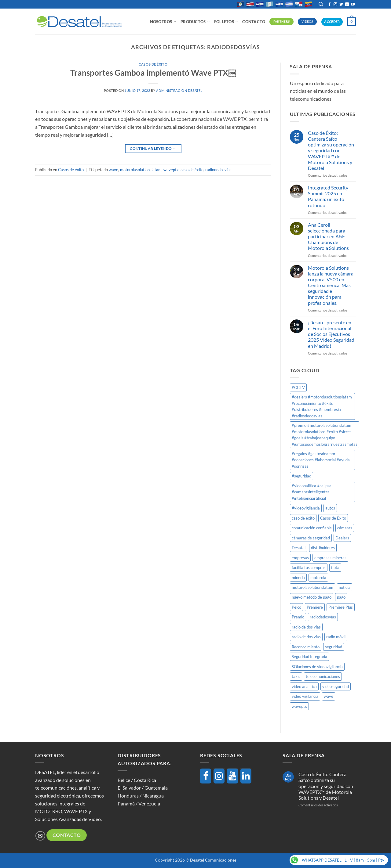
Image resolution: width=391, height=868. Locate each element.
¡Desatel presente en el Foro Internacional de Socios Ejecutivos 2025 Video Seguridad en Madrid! (331, 334)
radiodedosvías (218, 170)
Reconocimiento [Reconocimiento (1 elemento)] (306, 647)
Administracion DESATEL (179, 90)
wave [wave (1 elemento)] (329, 696)
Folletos (226, 22)
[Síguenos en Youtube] (353, 5)
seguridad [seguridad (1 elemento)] (334, 647)
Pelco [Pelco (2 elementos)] (296, 607)
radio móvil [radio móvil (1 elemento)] (336, 637)
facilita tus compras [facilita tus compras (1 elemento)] (309, 567)
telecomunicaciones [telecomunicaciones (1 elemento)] (323, 676)
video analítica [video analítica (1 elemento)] (304, 686)
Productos (195, 22)
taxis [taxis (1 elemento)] (296, 676)
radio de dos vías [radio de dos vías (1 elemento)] (306, 627)
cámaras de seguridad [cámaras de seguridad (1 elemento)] (311, 538)
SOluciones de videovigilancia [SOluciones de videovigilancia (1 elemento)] (317, 667)
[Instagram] (219, 776)
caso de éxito (192, 170)
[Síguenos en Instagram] (335, 5)
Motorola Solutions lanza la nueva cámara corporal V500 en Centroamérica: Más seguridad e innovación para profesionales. (331, 285)
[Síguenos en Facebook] (330, 5)
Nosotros (163, 22)
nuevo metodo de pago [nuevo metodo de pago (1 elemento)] (312, 597)
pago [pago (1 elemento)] (341, 597)
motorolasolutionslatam (141, 170)
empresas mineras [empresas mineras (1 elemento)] (330, 558)
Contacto (254, 22)
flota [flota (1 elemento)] (335, 567)
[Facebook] (206, 776)
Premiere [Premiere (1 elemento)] (315, 607)
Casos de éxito (153, 64)
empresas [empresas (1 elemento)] (300, 558)
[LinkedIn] (246, 776)
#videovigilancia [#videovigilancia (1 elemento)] (306, 508)
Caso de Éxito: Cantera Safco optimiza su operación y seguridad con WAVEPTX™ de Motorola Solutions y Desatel (331, 150)
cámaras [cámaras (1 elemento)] (345, 528)
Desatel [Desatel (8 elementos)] (299, 548)
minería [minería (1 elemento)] (298, 578)
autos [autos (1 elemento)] (330, 508)
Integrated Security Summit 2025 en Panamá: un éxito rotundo (328, 196)
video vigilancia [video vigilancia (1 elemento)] (305, 696)
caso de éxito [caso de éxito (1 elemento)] (303, 518)
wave (113, 170)
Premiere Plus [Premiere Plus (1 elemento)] (341, 607)
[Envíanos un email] (40, 836)
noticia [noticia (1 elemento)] (345, 587)
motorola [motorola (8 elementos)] (318, 578)
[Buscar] (321, 4)
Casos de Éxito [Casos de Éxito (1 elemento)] (333, 518)
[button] (352, 22)
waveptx (171, 170)
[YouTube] (232, 776)
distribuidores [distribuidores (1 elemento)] (323, 548)
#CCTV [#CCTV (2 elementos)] (298, 387)
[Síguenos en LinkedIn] (347, 5)
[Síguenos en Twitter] (341, 5)
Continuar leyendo (153, 148)
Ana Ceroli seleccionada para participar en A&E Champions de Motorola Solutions (328, 236)
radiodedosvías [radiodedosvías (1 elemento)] (323, 617)
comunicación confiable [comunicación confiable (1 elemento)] (312, 528)
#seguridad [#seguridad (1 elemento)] (301, 476)
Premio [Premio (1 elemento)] (298, 617)
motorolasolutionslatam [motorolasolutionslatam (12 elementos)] (312, 587)
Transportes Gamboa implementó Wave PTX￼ (153, 73)
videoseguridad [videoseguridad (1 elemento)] (336, 686)
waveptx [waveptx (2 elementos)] (299, 706)
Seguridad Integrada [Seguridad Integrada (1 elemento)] (309, 657)
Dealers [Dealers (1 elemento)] (342, 538)
